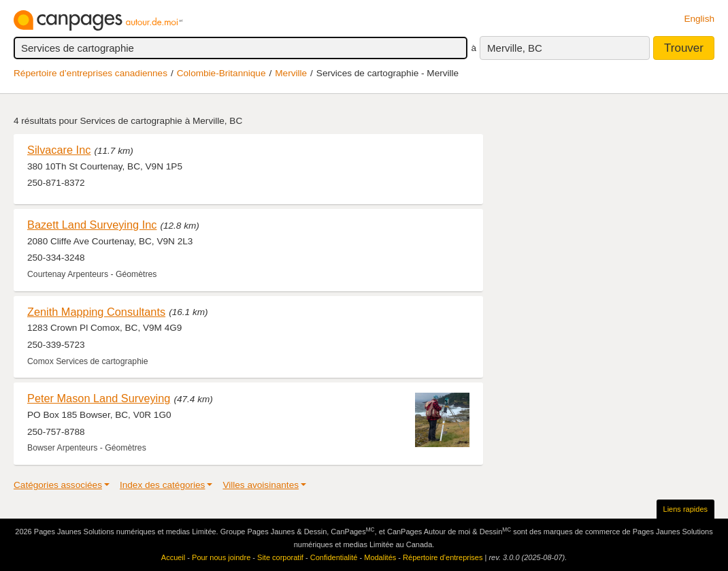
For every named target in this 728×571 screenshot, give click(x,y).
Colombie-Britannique (221, 73)
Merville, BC (515, 48)
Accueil (173, 557)
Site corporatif (280, 557)
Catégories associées (58, 485)
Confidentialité (334, 557)
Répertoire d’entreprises (443, 557)
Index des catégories (162, 485)
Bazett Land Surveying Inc (92, 225)
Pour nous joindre (221, 557)
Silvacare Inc (59, 150)
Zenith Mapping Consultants (96, 312)
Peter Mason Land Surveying (99, 398)
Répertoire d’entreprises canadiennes (90, 73)
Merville (291, 73)
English (699, 19)
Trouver (684, 48)
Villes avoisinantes (261, 485)
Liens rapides (685, 509)
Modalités (380, 557)
